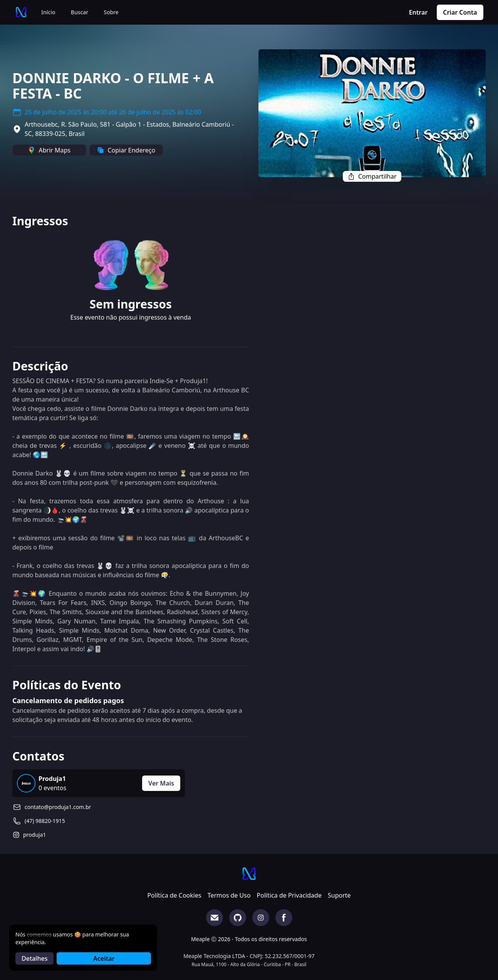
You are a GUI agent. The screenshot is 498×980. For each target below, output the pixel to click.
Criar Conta (460, 12)
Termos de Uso (229, 895)
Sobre (111, 12)
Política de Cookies (174, 895)
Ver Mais (161, 783)
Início (48, 12)
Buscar (80, 12)
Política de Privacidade (289, 895)
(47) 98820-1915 (45, 821)
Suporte (339, 895)
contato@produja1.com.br (58, 807)
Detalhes (34, 958)
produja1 (34, 835)
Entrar (418, 12)
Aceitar (104, 958)
